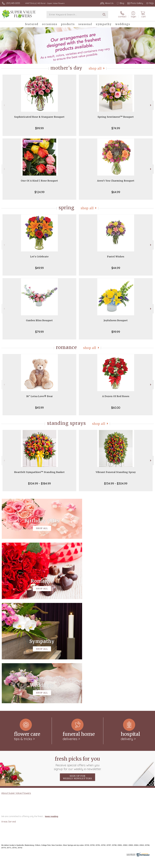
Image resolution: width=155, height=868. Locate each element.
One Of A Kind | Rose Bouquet (39, 181)
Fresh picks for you (77, 659)
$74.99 (116, 128)
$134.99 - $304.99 (116, 483)
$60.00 (116, 408)
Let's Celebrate (39, 257)
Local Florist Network (129, 865)
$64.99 (116, 192)
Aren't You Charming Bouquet (116, 181)
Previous (4, 105)
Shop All (95, 68)
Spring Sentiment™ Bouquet (116, 117)
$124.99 (39, 192)
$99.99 (39, 128)
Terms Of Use (96, 865)
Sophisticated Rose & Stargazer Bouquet (39, 117)
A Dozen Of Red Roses (116, 396)
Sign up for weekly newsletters (77, 673)
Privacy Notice (111, 865)
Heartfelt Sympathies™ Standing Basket (39, 472)
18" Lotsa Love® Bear (39, 396)
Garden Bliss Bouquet (39, 320)
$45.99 (39, 408)
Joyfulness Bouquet (116, 320)
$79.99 (39, 332)
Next (151, 105)
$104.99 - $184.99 (39, 483)
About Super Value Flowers (16, 689)
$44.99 (116, 268)
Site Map (144, 865)
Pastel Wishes (116, 257)
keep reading (52, 712)
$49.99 (39, 268)
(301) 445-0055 (13, 3)
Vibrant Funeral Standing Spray (116, 472)
